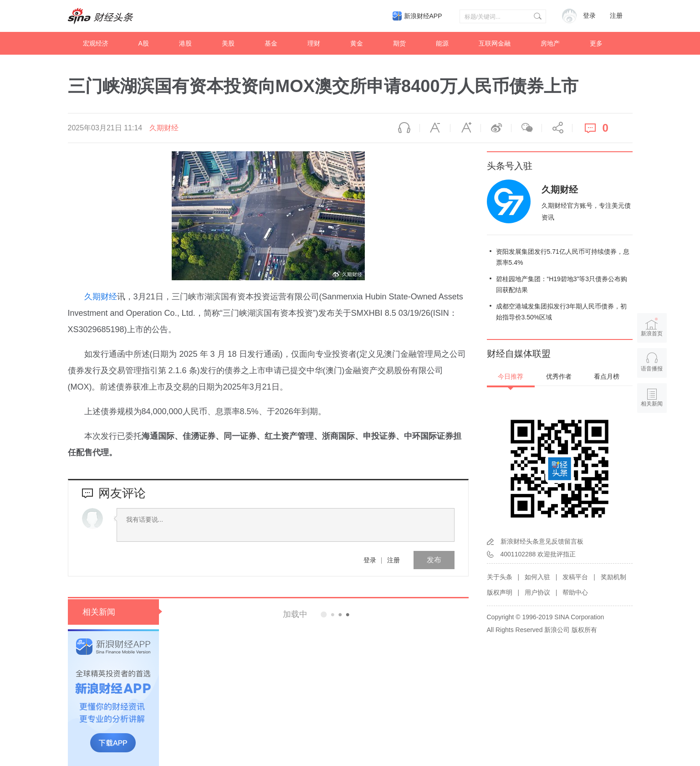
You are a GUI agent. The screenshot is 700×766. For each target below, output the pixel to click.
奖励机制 (613, 577)
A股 (144, 43)
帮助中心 (575, 592)
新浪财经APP (423, 16)
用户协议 (537, 592)
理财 (314, 43)
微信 (526, 128)
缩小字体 (435, 128)
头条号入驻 (510, 166)
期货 (399, 43)
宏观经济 (96, 43)
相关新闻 (99, 612)
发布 (434, 560)
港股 (185, 43)
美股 (228, 43)
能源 (442, 43)
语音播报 (404, 128)
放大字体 (465, 128)
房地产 (550, 43)
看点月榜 (607, 376)
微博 (496, 128)
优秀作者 (559, 376)
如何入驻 (537, 577)
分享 (557, 128)
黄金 (357, 43)
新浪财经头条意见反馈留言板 (542, 541)
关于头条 (500, 577)
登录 (370, 560)
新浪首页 (652, 327)
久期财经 (164, 128)
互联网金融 (495, 43)
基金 (271, 43)
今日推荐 (511, 376)
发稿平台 (575, 577)
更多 (596, 43)
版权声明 (500, 592)
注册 (616, 16)
